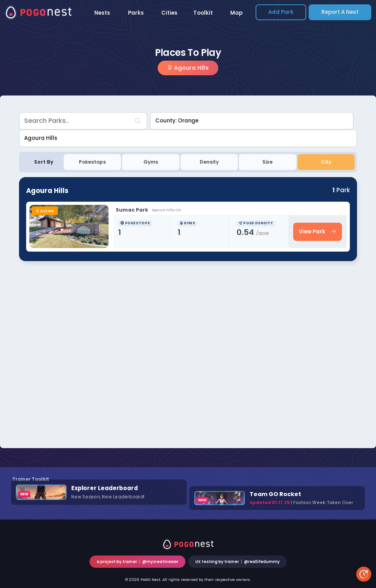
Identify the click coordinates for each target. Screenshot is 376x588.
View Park (317, 232)
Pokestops (92, 162)
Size (267, 162)
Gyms (151, 162)
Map (236, 13)
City (326, 162)
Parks (136, 13)
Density (209, 162)
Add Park (281, 12)
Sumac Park (133, 210)
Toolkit (203, 13)
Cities (169, 13)
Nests (102, 13)
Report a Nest (340, 12)
